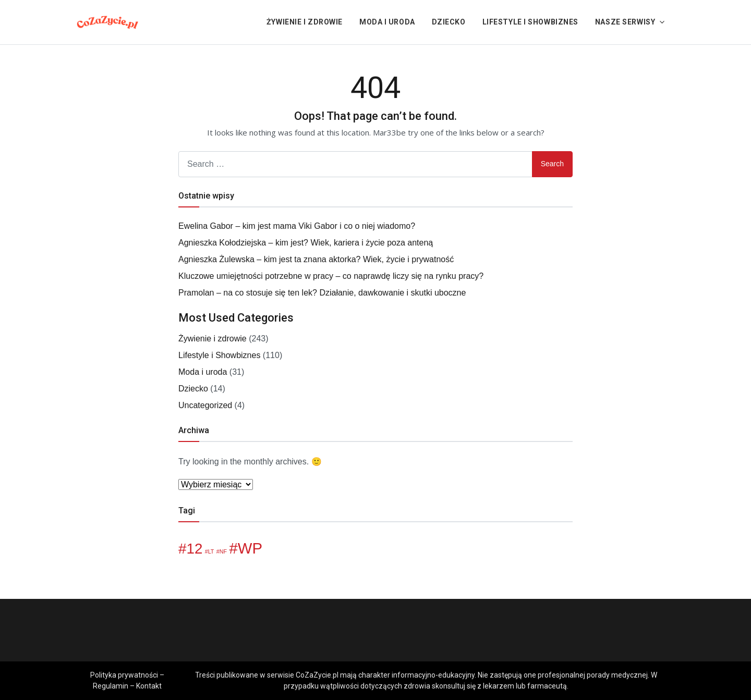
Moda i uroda (387, 22)
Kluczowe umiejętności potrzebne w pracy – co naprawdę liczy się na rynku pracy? (331, 276)
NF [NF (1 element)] (223, 551)
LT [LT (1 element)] (211, 551)
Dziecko (449, 22)
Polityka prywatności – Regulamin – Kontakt (127, 680)
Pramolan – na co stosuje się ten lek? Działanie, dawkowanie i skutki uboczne (322, 293)
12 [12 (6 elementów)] (194, 549)
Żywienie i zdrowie (305, 22)
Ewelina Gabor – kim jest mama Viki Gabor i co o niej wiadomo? (297, 226)
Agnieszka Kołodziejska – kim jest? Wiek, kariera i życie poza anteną (306, 243)
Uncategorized (205, 405)
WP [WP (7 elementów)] (250, 548)
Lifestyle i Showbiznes (530, 22)
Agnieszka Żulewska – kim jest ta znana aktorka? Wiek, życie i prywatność (316, 259)
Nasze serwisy (625, 22)
